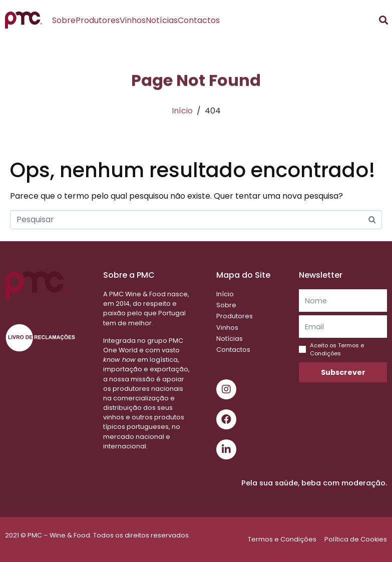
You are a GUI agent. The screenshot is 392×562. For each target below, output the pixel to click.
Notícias (162, 20)
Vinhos (133, 20)
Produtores (98, 20)
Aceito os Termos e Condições (337, 349)
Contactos (199, 20)
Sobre (64, 20)
